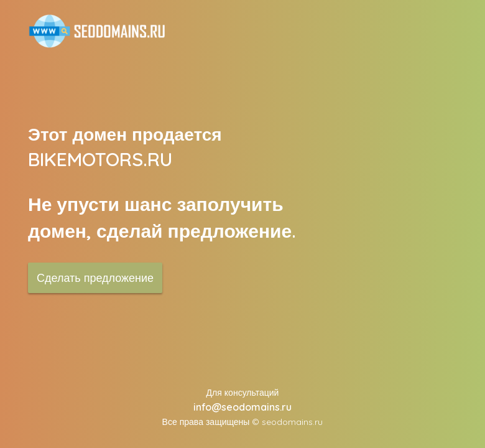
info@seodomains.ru (242, 407)
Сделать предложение (95, 278)
